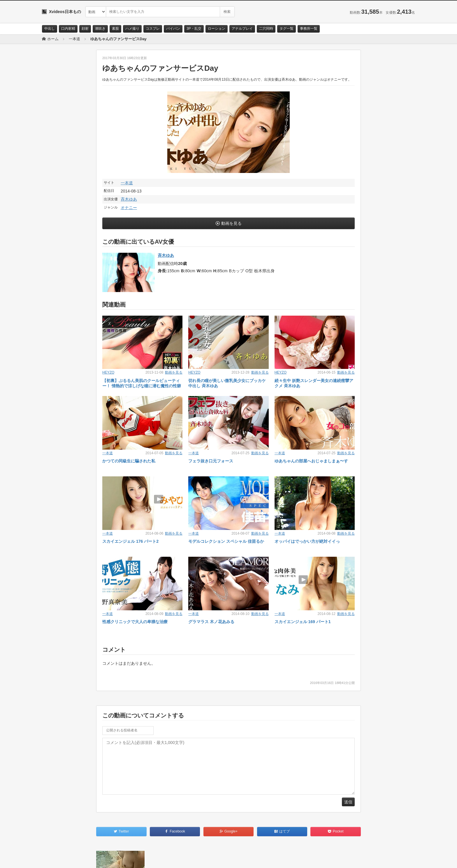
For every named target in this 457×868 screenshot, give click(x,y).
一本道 (127, 183)
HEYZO (108, 372)
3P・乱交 (194, 29)
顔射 (85, 29)
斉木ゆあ (129, 199)
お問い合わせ (57, 858)
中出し (50, 29)
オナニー (129, 208)
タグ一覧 (286, 29)
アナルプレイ (242, 29)
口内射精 (68, 29)
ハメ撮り (132, 29)
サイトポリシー (86, 858)
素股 (115, 29)
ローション (217, 29)
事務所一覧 (309, 29)
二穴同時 (266, 29)
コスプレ (153, 29)
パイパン (173, 29)
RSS (108, 858)
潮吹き (100, 29)
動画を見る (231, 223)
